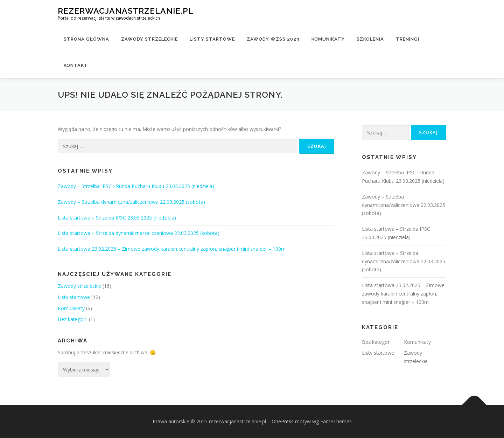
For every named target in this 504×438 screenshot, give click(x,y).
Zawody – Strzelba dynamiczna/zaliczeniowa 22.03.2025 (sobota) (131, 202)
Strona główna (86, 39)
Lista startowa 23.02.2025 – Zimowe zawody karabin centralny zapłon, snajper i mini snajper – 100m (172, 249)
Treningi (408, 39)
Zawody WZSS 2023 (273, 39)
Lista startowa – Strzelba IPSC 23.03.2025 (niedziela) (117, 218)
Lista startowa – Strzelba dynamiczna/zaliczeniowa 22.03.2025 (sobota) (139, 233)
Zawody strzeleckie (149, 39)
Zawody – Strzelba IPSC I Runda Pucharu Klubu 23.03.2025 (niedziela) (136, 186)
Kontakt (76, 65)
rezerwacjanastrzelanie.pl (126, 11)
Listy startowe (212, 39)
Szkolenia (370, 39)
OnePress (283, 421)
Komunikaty (328, 39)
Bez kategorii (73, 319)
